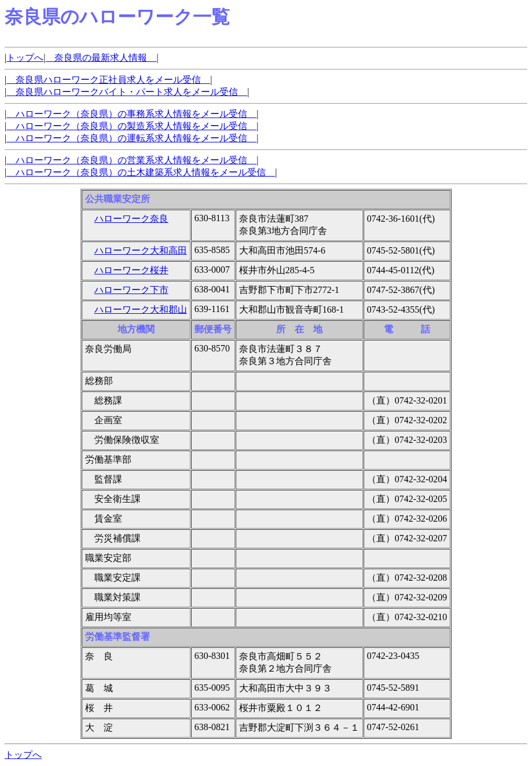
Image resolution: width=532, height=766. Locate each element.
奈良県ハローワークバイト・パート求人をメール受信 (127, 92)
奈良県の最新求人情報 (101, 58)
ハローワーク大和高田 (141, 250)
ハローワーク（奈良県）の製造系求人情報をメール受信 (131, 126)
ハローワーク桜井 (131, 270)
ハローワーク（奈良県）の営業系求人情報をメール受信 (131, 160)
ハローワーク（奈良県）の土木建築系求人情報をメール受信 (141, 172)
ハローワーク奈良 (131, 219)
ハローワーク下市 (131, 290)
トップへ (25, 58)
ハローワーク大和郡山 (141, 309)
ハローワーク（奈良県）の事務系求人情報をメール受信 (131, 114)
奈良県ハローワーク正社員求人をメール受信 (108, 80)
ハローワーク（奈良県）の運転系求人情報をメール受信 (131, 138)
